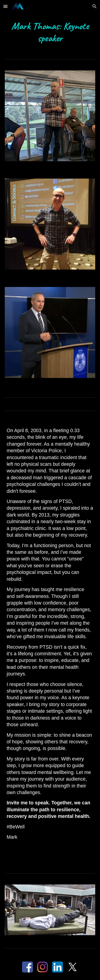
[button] (5, 6)
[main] (50, 32)
